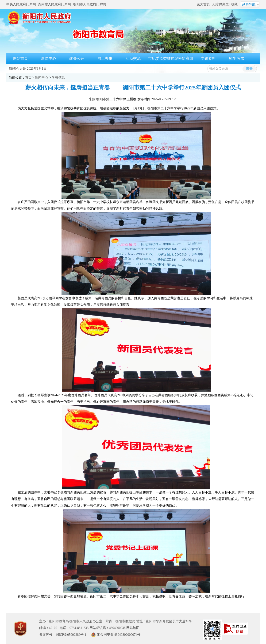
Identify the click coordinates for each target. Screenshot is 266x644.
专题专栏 (208, 58)
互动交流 (133, 58)
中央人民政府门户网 (21, 4)
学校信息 (58, 78)
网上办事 (105, 58)
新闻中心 (49, 58)
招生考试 (236, 58)
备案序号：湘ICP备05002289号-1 (63, 635)
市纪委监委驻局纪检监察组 (171, 58)
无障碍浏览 (220, 4)
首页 (28, 78)
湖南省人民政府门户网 (54, 4)
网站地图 (133, 628)
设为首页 (203, 4)
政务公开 (77, 58)
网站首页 (20, 58)
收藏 (234, 4)
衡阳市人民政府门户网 (90, 4)
